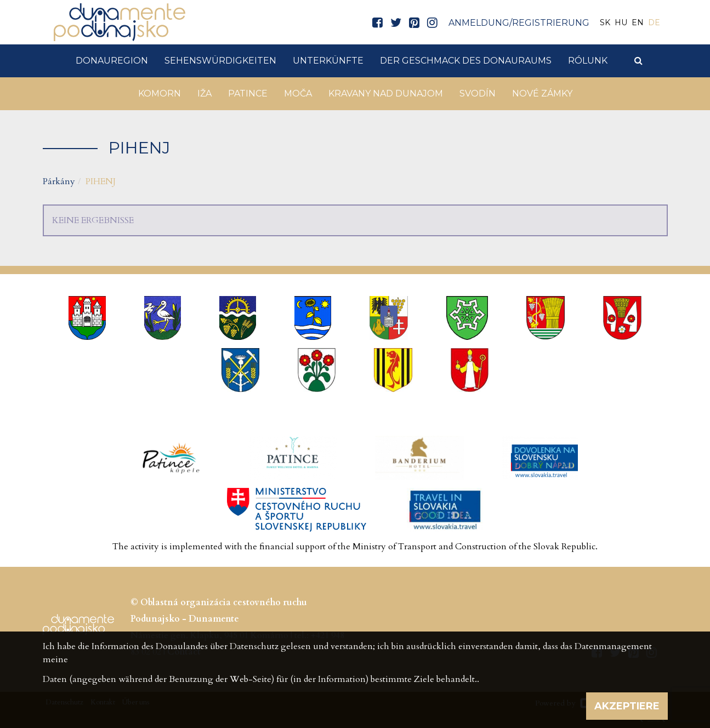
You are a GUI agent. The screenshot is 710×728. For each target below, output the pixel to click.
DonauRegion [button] (112, 61)
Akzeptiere (627, 706)
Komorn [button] (160, 93)
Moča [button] (298, 93)
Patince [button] (248, 93)
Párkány (59, 181)
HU (621, 22)
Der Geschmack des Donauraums (466, 61)
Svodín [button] (478, 93)
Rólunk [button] (588, 61)
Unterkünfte (328, 61)
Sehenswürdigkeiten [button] (220, 61)
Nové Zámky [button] (542, 93)
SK (605, 22)
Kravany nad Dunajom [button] (386, 93)
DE (654, 22)
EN (638, 22)
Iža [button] (205, 93)
